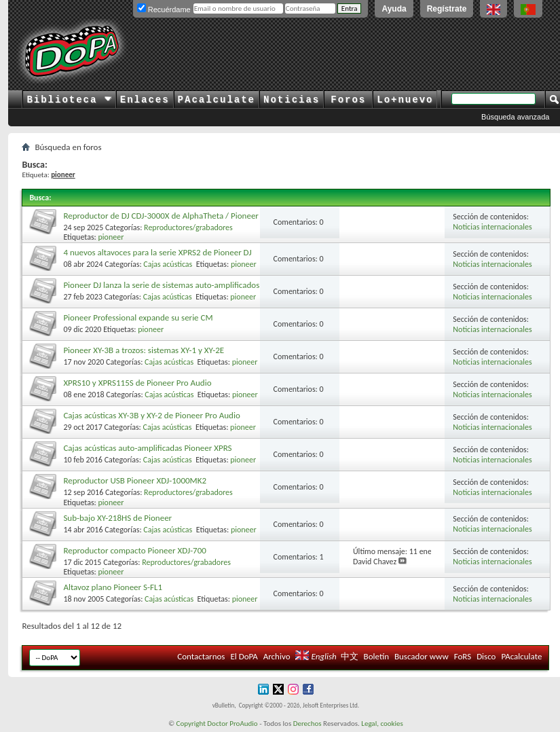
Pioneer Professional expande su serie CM (138, 317)
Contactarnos (201, 656)
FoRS (463, 656)
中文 (350, 656)
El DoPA (244, 656)
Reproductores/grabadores (188, 227)
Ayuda (394, 9)
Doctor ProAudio (232, 724)
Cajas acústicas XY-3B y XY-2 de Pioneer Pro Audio (151, 415)
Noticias (292, 100)
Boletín (376, 656)
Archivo (277, 656)
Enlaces (145, 100)
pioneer (111, 237)
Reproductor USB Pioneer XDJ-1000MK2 (135, 480)
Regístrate (447, 9)
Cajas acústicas (168, 264)
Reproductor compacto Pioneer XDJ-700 (135, 550)
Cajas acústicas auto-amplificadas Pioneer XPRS (147, 448)
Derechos (307, 724)
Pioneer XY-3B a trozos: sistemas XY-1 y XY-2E (144, 350)
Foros (348, 100)
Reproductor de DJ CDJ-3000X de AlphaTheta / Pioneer (161, 216)
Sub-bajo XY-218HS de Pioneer (117, 518)
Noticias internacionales (492, 227)
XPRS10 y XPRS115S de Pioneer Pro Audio (137, 383)
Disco (486, 656)
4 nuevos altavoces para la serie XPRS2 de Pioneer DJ (157, 252)
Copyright (191, 724)
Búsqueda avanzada (515, 117)
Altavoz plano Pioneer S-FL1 (113, 587)
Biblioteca (69, 100)
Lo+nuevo (405, 100)
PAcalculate (217, 100)
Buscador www (422, 656)
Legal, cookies (382, 724)
